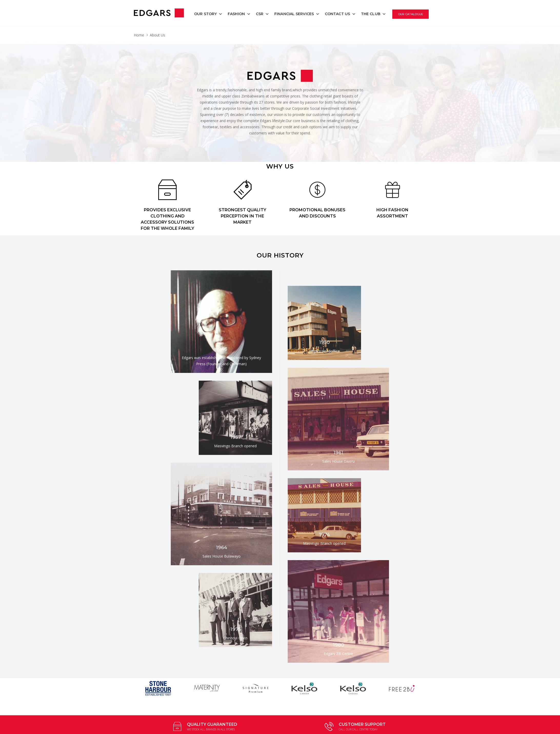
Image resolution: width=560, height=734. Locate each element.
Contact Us (337, 14)
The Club (371, 14)
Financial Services (294, 14)
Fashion (236, 14)
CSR (260, 14)
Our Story (205, 14)
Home (139, 35)
